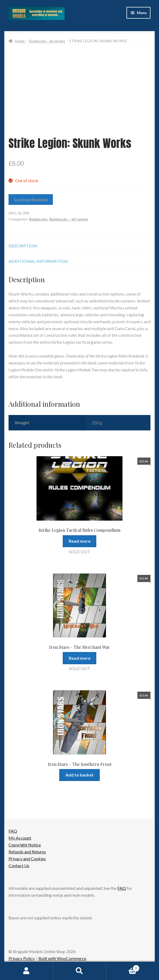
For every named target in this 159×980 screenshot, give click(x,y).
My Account (20, 838)
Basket (123, 967)
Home (20, 41)
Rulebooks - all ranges (47, 41)
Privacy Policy (22, 958)
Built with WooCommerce (62, 958)
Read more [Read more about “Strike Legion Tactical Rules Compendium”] (80, 541)
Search (80, 971)
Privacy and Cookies (27, 859)
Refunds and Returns (27, 852)
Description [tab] (23, 246)
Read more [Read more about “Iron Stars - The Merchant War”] (80, 658)
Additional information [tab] (38, 261)
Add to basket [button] (79, 775)
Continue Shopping (31, 199)
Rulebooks (38, 219)
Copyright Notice (25, 845)
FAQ (13, 831)
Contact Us (19, 865)
